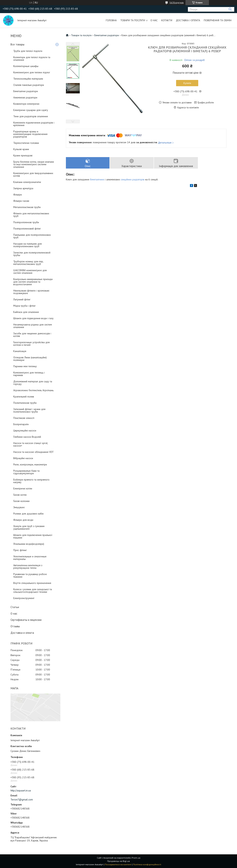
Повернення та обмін (218, 20)
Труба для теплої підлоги (28, 51)
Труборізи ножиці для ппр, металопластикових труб (28, 263)
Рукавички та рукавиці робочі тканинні (30, 575)
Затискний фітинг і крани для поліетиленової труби (29, 410)
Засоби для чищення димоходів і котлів (32, 335)
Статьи (15, 607)
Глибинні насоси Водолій (27, 437)
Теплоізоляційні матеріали (28, 79)
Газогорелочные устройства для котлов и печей (31, 344)
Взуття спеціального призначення (32, 583)
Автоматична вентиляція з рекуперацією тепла (28, 567)
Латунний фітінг (22, 299)
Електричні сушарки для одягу (31, 110)
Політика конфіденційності (147, 864)
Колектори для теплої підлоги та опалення (32, 59)
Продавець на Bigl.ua (118, 861)
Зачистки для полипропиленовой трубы (32, 254)
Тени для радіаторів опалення (31, 116)
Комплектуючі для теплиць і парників (29, 374)
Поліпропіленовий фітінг (27, 229)
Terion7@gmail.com (22, 800)
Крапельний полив (24, 397)
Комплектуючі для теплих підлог (32, 72)
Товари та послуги (133, 20)
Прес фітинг (20, 550)
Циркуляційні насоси (25, 430)
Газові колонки (21, 501)
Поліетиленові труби (25, 403)
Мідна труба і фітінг (24, 306)
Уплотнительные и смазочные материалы (30, 558)
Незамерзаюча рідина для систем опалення (33, 326)
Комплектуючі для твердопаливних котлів (33, 174)
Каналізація (20, 351)
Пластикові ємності (24, 418)
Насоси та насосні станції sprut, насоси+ (31, 444)
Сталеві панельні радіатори (29, 85)
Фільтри (18, 195)
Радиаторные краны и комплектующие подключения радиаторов (30, 134)
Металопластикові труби (27, 207)
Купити (187, 83)
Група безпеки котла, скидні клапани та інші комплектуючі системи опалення (34, 164)
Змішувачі (19, 507)
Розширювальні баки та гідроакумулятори (26, 472)
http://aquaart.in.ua (21, 790)
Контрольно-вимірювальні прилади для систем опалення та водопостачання (33, 282)
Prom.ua (136, 858)
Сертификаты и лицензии (26, 620)
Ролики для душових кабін (28, 514)
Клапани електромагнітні (27, 182)
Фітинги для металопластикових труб (31, 215)
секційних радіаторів (133, 179)
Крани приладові (23, 155)
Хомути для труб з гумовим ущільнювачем (29, 527)
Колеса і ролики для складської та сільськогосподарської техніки (33, 591)
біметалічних (97, 179)
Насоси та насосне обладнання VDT (34, 452)
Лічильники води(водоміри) (29, 544)
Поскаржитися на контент (118, 864)
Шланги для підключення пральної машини (33, 536)
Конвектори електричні (26, 104)
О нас (154, 20)
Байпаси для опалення (26, 312)
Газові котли (20, 495)
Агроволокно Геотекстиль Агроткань (33, 390)
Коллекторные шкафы (26, 66)
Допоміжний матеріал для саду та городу (33, 383)
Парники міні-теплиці (25, 366)
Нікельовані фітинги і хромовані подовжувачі (31, 292)
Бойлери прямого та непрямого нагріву (31, 481)
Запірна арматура (23, 188)
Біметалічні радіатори (26, 91)
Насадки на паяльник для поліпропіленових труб (28, 245)
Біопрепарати (21, 424)
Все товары (17, 44)
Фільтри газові (21, 201)
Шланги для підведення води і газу (33, 318)
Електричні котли (23, 488)
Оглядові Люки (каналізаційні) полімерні (30, 359)
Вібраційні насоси (23, 458)
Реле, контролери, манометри (30, 464)
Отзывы (15, 626)
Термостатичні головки (26, 143)
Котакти (167, 20)
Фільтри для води (23, 520)
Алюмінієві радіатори (25, 97)
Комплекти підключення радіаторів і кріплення (34, 124)
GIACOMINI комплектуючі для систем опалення (30, 272)
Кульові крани (21, 149)
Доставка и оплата (22, 633)
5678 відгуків (177, 2)
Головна (111, 20)
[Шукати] (230, 9)
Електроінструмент (24, 598)
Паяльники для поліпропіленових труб (32, 236)
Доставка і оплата (188, 20)
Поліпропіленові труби (26, 222)
